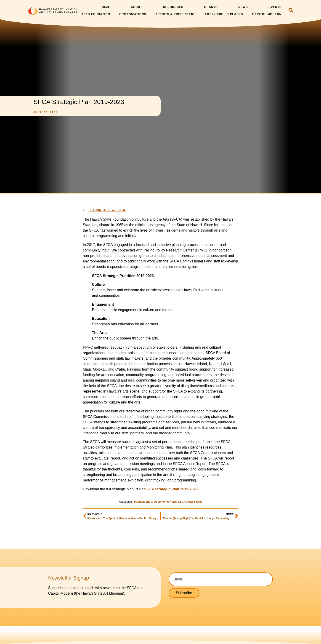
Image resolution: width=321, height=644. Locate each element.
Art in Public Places (224, 14)
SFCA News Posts (190, 502)
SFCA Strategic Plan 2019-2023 (171, 489)
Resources (173, 7)
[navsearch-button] (291, 11)
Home (105, 7)
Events (275, 7)
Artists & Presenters (175, 14)
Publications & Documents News (155, 502)
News (243, 7)
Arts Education (96, 14)
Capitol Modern (267, 14)
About (137, 7)
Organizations (133, 14)
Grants (211, 7)
